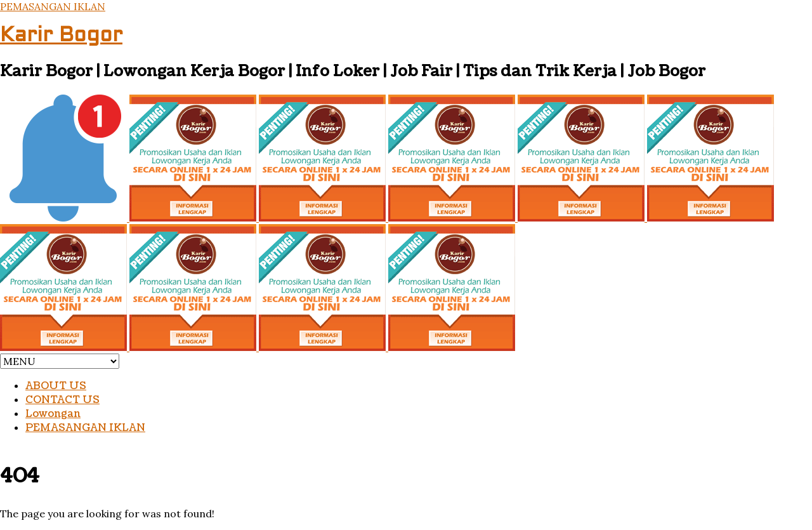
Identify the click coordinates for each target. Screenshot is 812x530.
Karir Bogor (61, 36)
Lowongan (53, 414)
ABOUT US (56, 386)
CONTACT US (62, 400)
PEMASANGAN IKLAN (53, 6)
